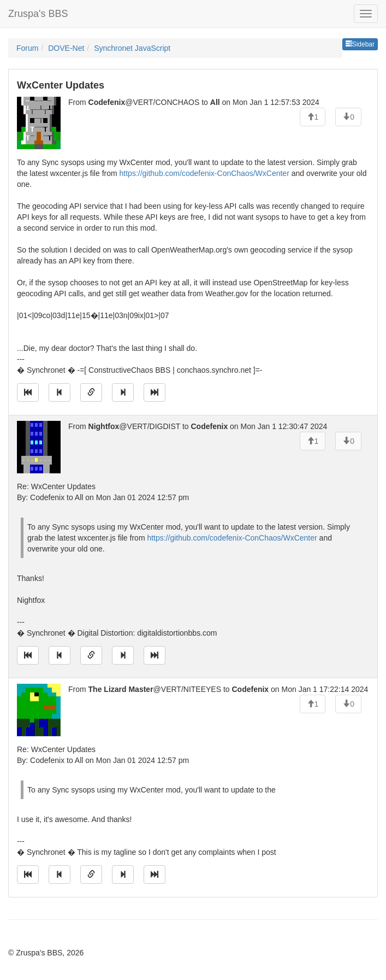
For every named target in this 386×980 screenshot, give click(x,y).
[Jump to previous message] (60, 392)
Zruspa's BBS (38, 14)
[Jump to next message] (123, 392)
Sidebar (360, 44)
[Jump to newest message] (155, 392)
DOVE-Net (66, 48)
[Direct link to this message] (91, 392)
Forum (27, 48)
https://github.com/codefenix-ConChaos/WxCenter (204, 173)
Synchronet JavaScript (132, 48)
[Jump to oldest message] (28, 392)
